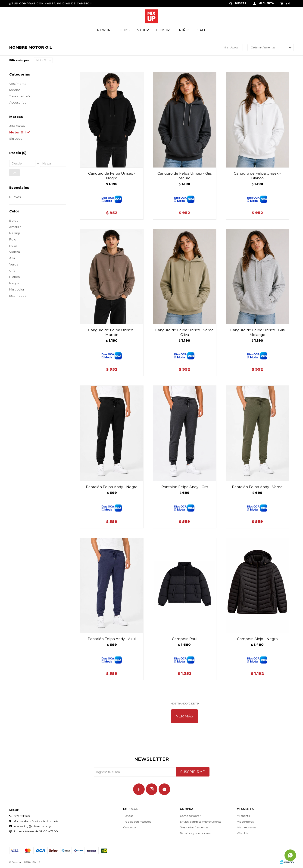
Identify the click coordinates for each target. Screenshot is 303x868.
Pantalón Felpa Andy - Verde (257, 487)
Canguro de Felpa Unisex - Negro (112, 176)
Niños (185, 30)
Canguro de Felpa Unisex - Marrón (112, 332)
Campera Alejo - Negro (257, 639)
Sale (202, 30)
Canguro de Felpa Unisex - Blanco (257, 176)
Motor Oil (42, 60)
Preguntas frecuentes (194, 827)
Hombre (164, 30)
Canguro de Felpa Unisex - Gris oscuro (184, 176)
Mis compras (245, 822)
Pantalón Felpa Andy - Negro (112, 487)
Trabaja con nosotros (137, 822)
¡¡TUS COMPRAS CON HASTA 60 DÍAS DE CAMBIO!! (51, 3)
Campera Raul (185, 639)
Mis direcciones (247, 827)
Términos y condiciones (195, 833)
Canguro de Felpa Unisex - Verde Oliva (184, 332)
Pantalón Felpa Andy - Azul (112, 639)
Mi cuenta (243, 816)
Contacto (129, 827)
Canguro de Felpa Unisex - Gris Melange (257, 332)
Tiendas (128, 816)
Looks (124, 30)
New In (104, 30)
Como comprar (190, 816)
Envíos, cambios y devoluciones (201, 822)
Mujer (143, 30)
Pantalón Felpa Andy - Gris (185, 487)
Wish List (243, 833)
